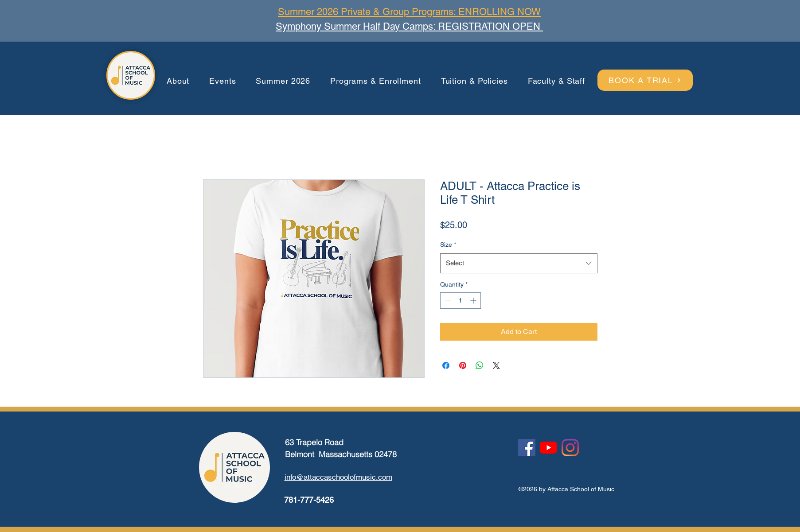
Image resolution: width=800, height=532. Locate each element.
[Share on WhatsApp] (480, 365)
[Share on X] (496, 365)
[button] (178, 81)
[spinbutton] (460, 301)
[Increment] (474, 301)
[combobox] (519, 263)
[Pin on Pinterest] (463, 365)
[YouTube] (548, 448)
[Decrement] (447, 301)
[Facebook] (527, 448)
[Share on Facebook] (446, 365)
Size (448, 245)
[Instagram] (570, 448)
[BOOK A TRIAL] (645, 80)
